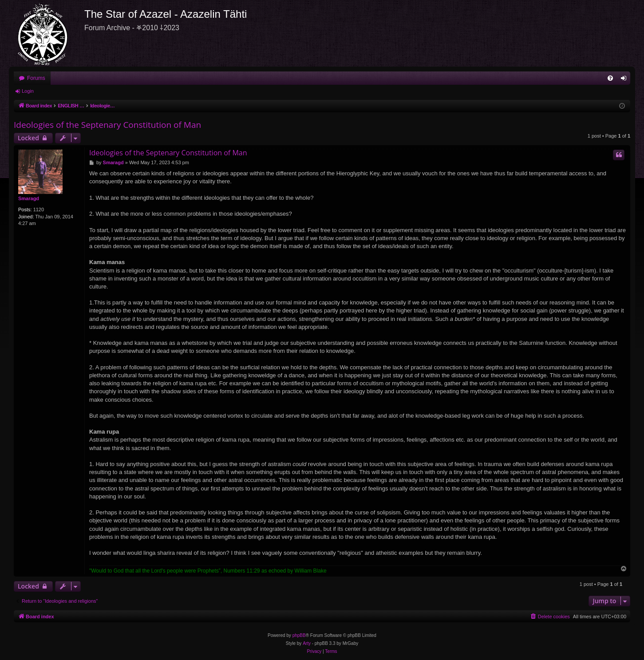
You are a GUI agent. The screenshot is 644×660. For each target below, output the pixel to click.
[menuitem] (610, 78)
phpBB (299, 635)
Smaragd (29, 198)
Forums (36, 78)
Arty (307, 643)
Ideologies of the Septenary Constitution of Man (107, 125)
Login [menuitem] (626, 80)
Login (28, 91)
